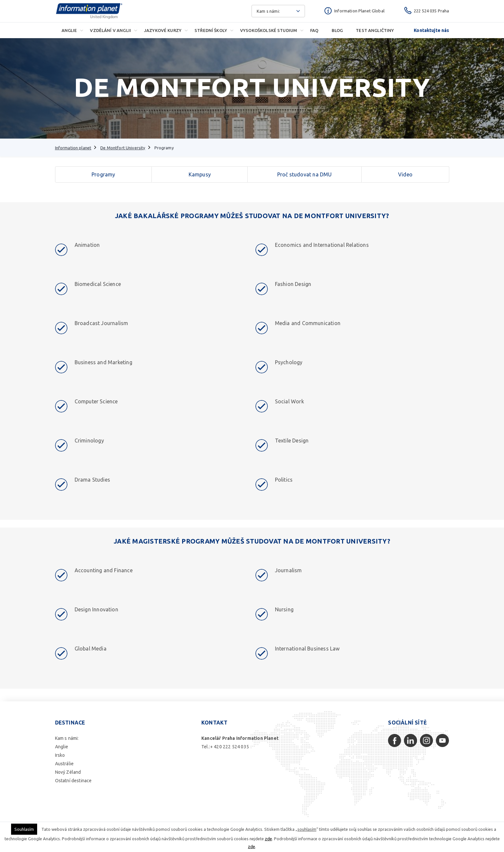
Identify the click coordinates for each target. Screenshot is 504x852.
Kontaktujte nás (431, 30)
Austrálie (65, 764)
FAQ (314, 30)
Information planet (73, 148)
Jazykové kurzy (163, 30)
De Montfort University (123, 148)
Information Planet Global (359, 11)
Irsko (60, 755)
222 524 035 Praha (432, 11)
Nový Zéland (68, 772)
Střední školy (211, 30)
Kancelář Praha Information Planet (240, 738)
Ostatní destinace (73, 781)
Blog (337, 30)
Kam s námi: (67, 738)
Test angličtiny (375, 30)
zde (268, 839)
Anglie (69, 30)
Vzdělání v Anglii (110, 30)
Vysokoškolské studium (269, 30)
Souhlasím (24, 829)
